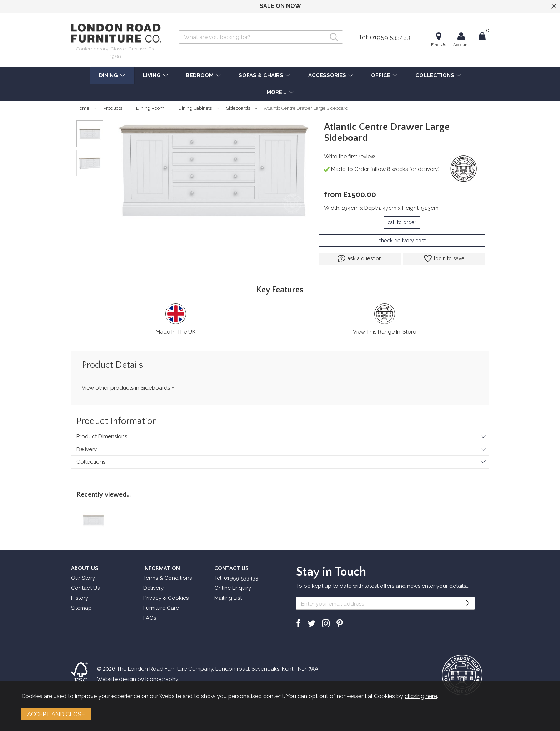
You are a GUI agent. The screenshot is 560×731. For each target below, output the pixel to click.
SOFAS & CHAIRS (261, 75)
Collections (91, 462)
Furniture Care (161, 608)
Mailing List (228, 598)
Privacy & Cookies (166, 598)
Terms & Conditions (167, 578)
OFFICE (381, 75)
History (80, 598)
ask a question (360, 258)
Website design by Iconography (137, 679)
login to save (444, 258)
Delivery (87, 449)
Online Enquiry (233, 588)
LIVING (152, 75)
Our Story (83, 578)
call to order (402, 222)
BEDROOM (200, 75)
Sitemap (81, 608)
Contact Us (85, 588)
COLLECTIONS (435, 75)
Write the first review (349, 157)
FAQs (150, 618)
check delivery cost (402, 241)
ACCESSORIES (327, 75)
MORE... (276, 92)
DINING (108, 75)
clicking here (421, 696)
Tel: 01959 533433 (384, 37)
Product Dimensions (102, 436)
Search (179, 30)
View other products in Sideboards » (128, 388)
